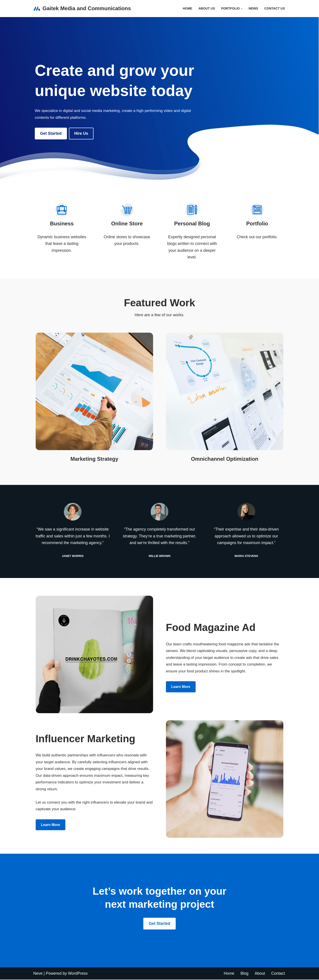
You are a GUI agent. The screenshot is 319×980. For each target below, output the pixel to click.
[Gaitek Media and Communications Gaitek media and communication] (82, 9)
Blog (244, 974)
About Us (206, 8)
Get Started (51, 133)
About (260, 974)
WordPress (78, 974)
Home (187, 8)
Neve (38, 974)
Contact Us (275, 8)
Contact (278, 974)
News (253, 8)
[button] (241, 9)
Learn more (181, 687)
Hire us (81, 133)
